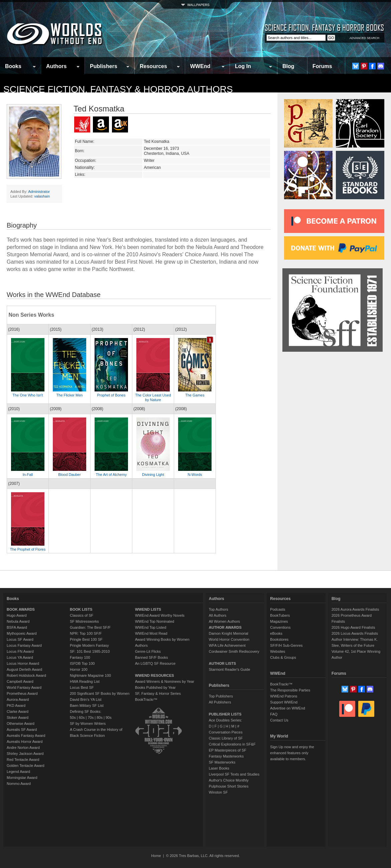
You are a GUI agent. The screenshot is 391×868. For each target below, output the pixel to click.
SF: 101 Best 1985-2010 (90, 651)
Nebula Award (18, 621)
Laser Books (219, 768)
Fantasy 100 (80, 657)
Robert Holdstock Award (26, 675)
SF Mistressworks (84, 621)
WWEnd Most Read (151, 633)
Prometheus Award (22, 693)
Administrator (39, 192)
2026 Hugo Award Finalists (353, 627)
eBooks (276, 633)
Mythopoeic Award (22, 633)
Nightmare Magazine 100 (90, 675)
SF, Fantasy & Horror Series (158, 693)
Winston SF (218, 792)
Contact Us (279, 720)
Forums (322, 66)
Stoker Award (18, 717)
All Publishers (220, 702)
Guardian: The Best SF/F (90, 627)
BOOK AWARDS (21, 609)
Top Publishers (221, 696)
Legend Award (18, 772)
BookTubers (280, 615)
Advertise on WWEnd (288, 708)
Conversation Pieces (226, 732)
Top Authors (219, 609)
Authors (56, 66)
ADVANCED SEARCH (364, 38)
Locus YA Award (20, 657)
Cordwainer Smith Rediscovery (234, 651)
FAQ (274, 714)
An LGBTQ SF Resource (155, 663)
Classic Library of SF (226, 738)
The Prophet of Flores (28, 549)
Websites (278, 651)
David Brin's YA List (86, 699)
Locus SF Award (20, 639)
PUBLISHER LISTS (225, 714)
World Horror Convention (229, 639)
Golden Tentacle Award (26, 766)
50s (73, 717)
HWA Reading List (85, 681)
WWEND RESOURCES (155, 675)
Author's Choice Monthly (229, 780)
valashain (42, 196)
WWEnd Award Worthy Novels (160, 615)
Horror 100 (79, 669)
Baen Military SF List (87, 705)
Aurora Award (18, 699)
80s (100, 717)
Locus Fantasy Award (24, 645)
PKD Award (16, 705)
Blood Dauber (69, 475)
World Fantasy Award (24, 687)
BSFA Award (17, 627)
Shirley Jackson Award (25, 754)
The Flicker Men (70, 395)
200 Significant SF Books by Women (100, 693)
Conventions (280, 627)
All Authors (218, 615)
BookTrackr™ (146, 699)
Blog (288, 66)
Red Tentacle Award (23, 760)
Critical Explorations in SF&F (232, 744)
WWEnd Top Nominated (155, 621)
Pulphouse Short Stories (229, 786)
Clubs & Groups (283, 657)
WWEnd (200, 66)
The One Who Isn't (28, 395)
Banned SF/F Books (151, 657)
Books (13, 66)
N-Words (195, 475)
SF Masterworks (222, 762)
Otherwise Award (21, 724)
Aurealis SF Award (22, 730)
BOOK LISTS (81, 609)
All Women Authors (224, 621)
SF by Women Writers (88, 724)
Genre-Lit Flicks (148, 651)
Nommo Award (19, 784)
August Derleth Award (24, 669)
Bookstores (279, 639)
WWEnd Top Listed (151, 627)
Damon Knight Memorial (229, 633)
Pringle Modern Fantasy (89, 645)
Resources (153, 66)
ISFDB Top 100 (82, 663)
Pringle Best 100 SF (86, 639)
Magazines (279, 621)
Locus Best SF (82, 687)
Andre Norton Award (23, 748)
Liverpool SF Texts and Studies (234, 774)
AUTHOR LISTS (222, 663)
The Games (195, 395)
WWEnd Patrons (284, 696)
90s (109, 717)
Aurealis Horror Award (25, 742)
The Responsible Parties (290, 690)
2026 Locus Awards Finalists (355, 633)
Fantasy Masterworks (226, 756)
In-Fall (28, 475)
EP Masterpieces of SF (228, 750)
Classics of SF (82, 615)
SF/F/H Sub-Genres (286, 645)
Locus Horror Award (23, 663)
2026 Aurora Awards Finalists (355, 609)
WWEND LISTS (148, 609)
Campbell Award (20, 681)
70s (91, 717)
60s (82, 717)
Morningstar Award (22, 778)
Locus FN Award (20, 651)
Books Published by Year (155, 687)
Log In (243, 66)
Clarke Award (18, 711)
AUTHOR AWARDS (225, 627)
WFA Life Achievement (227, 645)
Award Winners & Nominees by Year (165, 681)
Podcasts (278, 609)
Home (156, 856)
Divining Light (153, 475)
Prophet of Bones (111, 395)
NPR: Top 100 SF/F (86, 633)
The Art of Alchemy (111, 475)
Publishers (104, 66)
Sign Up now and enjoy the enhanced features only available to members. (292, 753)
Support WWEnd (284, 702)
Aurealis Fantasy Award (26, 736)
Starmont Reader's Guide (230, 669)
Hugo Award (17, 615)
